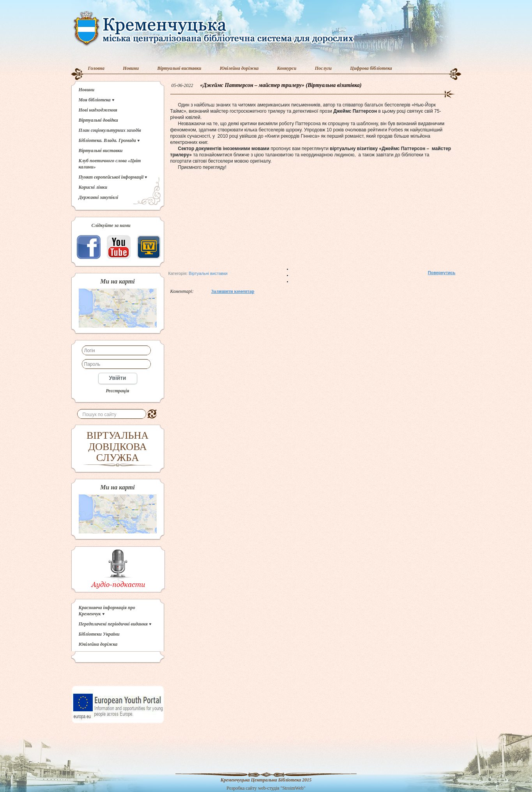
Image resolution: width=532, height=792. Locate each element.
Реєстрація (117, 391)
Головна (96, 68)
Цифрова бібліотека (371, 68)
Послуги (323, 68)
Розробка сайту (242, 788)
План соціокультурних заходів (110, 130)
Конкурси (287, 68)
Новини (131, 68)
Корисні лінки (93, 187)
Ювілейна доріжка (239, 68)
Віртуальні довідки (99, 120)
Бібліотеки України (99, 634)
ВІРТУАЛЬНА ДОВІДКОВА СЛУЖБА (118, 446)
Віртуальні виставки (179, 68)
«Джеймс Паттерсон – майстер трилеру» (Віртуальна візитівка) (281, 85)
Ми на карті (117, 282)
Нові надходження (98, 110)
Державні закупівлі (99, 197)
